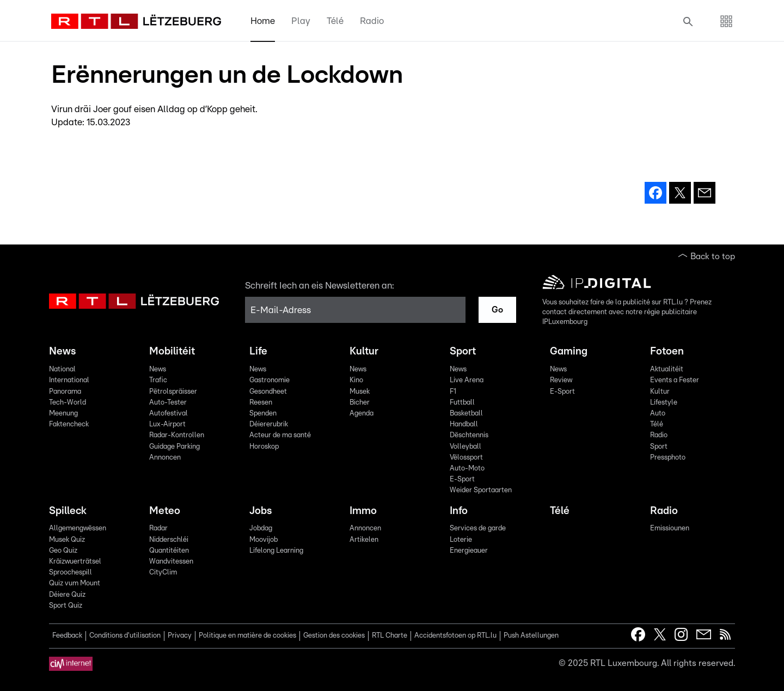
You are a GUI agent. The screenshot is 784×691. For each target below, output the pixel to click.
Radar (158, 528)
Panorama (65, 392)
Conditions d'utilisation (125, 636)
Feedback (67, 636)
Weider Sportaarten (481, 490)
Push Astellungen (531, 636)
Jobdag (261, 528)
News (62, 351)
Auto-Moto (467, 469)
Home (263, 21)
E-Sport (462, 479)
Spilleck (68, 511)
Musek (360, 392)
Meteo (165, 511)
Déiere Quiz (67, 595)
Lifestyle (664, 403)
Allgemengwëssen (78, 528)
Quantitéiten (169, 551)
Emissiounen (670, 528)
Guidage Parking (174, 447)
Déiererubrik (269, 424)
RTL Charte (390, 636)
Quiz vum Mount (75, 583)
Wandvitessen (171, 562)
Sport (463, 351)
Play (301, 21)
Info (459, 511)
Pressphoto (668, 458)
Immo (363, 511)
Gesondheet (268, 392)
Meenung (63, 414)
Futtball (462, 403)
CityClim (163, 573)
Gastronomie (269, 380)
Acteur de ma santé (280, 435)
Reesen (261, 403)
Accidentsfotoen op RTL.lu (455, 636)
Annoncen (165, 458)
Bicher (360, 403)
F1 (453, 392)
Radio (372, 21)
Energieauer (469, 551)
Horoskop (264, 447)
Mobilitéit (172, 351)
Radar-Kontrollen (177, 435)
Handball (464, 424)
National (62, 369)
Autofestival (169, 414)
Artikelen (364, 540)
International (69, 380)
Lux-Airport (167, 424)
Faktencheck (69, 424)
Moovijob (264, 540)
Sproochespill (71, 573)
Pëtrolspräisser (173, 392)
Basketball (466, 414)
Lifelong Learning (276, 551)
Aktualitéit (667, 369)
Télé (335, 21)
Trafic (158, 380)
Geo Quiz (63, 551)
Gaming (569, 351)
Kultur (364, 351)
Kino (356, 380)
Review (561, 380)
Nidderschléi (169, 540)
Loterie (461, 540)
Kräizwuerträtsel (75, 562)
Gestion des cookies (334, 636)
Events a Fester (675, 380)
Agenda (362, 414)
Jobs (261, 511)
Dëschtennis (469, 435)
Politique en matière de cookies (247, 636)
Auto (658, 414)
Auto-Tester (168, 403)
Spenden (263, 414)
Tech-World (68, 403)
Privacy (180, 636)
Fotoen (667, 351)
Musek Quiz (67, 540)
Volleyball (465, 447)
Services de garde (478, 528)
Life (258, 351)
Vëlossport (466, 458)
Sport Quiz (66, 606)
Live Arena (467, 380)
